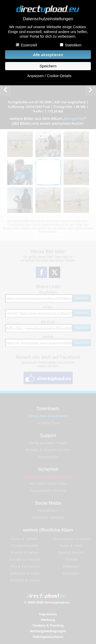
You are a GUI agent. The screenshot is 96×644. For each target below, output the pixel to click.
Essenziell (29, 45)
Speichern (48, 66)
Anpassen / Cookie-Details (49, 76)
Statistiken (73, 45)
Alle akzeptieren (48, 55)
